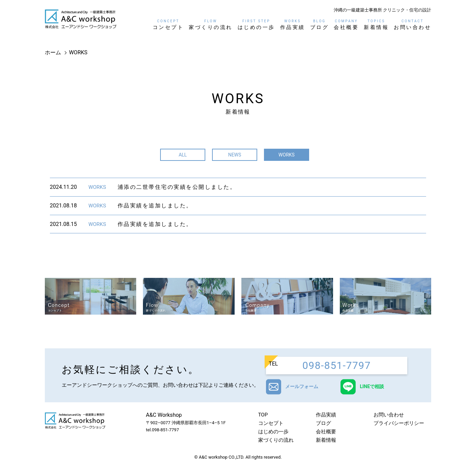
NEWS (235, 155)
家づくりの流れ (211, 25)
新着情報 (376, 25)
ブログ (320, 25)
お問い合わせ (412, 25)
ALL (183, 155)
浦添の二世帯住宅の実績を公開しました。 (177, 187)
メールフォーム (304, 387)
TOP (263, 415)
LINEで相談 (375, 387)
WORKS (287, 155)
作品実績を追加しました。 (155, 206)
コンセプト (168, 25)
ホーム (53, 52)
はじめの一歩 (256, 25)
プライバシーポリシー (399, 424)
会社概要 (346, 25)
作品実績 (293, 25)
